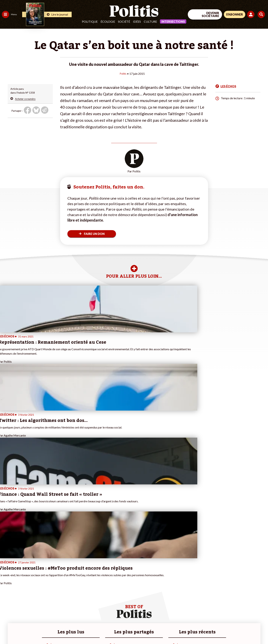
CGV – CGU (80, 631)
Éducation (21, 578)
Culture (150, 21)
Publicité (135, 631)
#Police (64, 574)
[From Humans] (226, 623)
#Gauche (65, 578)
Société (124, 21)
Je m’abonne (38, 582)
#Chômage (66, 586)
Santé (19, 582)
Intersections (173, 21)
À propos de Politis (42, 593)
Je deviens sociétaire (43, 578)
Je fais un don (39, 574)
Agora (5, 570)
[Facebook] (222, 614)
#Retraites (66, 582)
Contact (7, 631)
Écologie (108, 21)
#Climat (64, 570)
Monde (6, 593)
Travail (19, 570)
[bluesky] (233, 614)
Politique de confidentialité (108, 631)
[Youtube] (244, 614)
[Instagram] (256, 614)
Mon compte (38, 597)
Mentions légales (26, 631)
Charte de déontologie (55, 631)
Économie (21, 574)
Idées (137, 21)
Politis (123, 73)
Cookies (149, 631)
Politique (90, 21)
